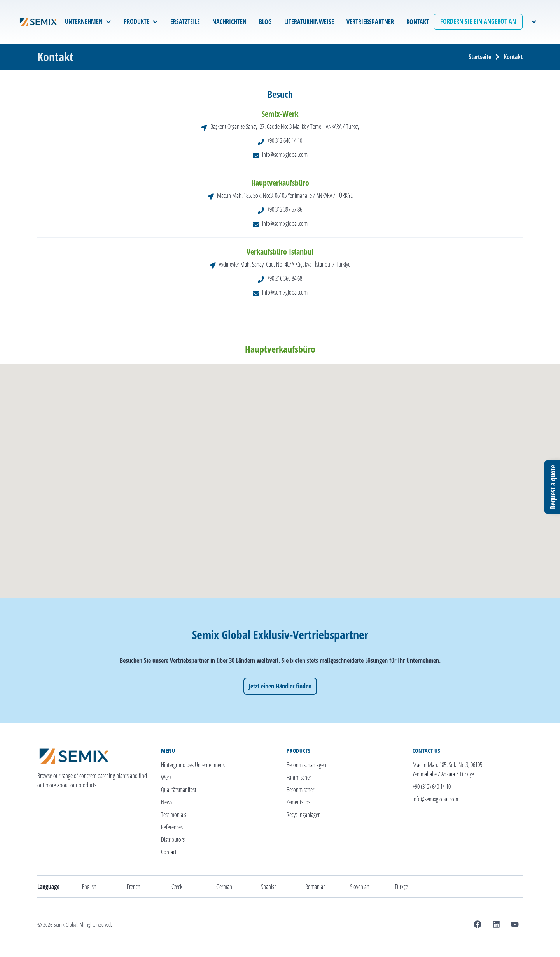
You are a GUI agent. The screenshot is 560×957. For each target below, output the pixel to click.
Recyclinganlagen (304, 815)
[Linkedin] (496, 924)
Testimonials (174, 815)
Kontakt (513, 57)
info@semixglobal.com (285, 155)
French (134, 887)
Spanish (269, 887)
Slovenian (360, 887)
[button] (288, 485)
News (167, 802)
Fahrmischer (299, 777)
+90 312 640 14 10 (285, 140)
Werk (166, 777)
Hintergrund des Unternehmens (193, 765)
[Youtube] (515, 924)
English (89, 887)
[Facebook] (478, 924)
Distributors (173, 839)
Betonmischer (300, 790)
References (172, 827)
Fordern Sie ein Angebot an (478, 21)
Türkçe (401, 887)
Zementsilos (298, 802)
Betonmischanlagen (306, 765)
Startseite (480, 57)
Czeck (177, 887)
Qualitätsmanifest (179, 790)
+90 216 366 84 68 (285, 278)
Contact (169, 852)
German (224, 887)
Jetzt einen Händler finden (280, 686)
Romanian (316, 887)
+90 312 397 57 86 (285, 209)
